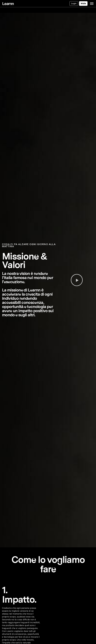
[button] (77, 280)
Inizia (83, 3)
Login (74, 3)
